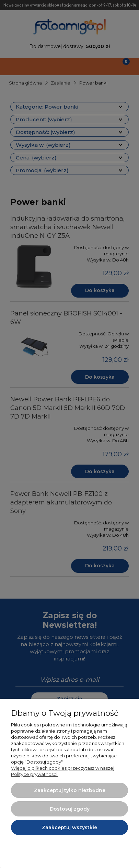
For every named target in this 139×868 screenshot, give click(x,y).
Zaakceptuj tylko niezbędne (70, 790)
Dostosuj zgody (70, 809)
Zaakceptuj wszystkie (69, 827)
